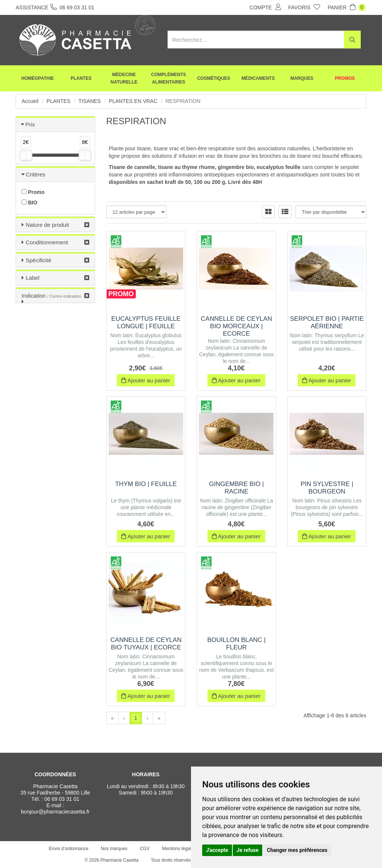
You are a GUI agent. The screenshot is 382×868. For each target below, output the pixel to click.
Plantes (81, 78)
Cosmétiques (214, 78)
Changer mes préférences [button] (297, 850)
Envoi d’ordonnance (69, 849)
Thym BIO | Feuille (146, 484)
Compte (265, 7)
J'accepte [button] (217, 850)
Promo (33, 192)
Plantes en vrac (133, 101)
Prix (30, 124)
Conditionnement (47, 242)
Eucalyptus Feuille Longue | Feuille (146, 322)
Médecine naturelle (124, 78)
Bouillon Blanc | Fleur (236, 644)
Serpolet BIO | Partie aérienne (327, 322)
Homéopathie (38, 78)
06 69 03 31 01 (62, 799)
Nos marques (114, 849)
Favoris (304, 7)
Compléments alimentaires (168, 78)
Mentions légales (179, 849)
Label (33, 278)
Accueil (30, 101)
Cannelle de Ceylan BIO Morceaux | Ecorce (236, 326)
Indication (51, 296)
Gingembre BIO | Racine (236, 488)
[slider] (26, 155)
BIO (29, 203)
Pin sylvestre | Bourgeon (327, 488)
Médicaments (258, 78)
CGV (145, 849)
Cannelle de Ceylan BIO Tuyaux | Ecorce (146, 644)
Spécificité (38, 260)
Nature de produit (47, 225)
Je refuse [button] (248, 850)
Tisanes (90, 101)
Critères (36, 174)
